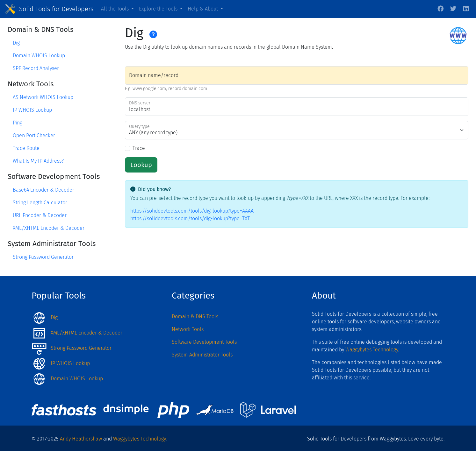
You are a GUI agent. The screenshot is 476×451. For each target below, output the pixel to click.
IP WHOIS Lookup (32, 110)
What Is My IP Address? (38, 161)
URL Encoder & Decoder (40, 215)
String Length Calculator (40, 203)
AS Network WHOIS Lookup (43, 97)
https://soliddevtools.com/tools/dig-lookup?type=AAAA (192, 211)
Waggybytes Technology (372, 350)
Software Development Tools (204, 342)
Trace (139, 148)
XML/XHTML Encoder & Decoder (49, 228)
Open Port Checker (34, 135)
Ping (18, 123)
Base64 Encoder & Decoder (43, 190)
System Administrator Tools (202, 355)
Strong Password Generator (43, 257)
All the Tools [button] (115, 9)
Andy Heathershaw (81, 439)
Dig (16, 43)
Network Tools (188, 329)
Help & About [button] (203, 9)
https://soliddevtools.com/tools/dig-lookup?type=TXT (190, 218)
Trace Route (26, 148)
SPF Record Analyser (36, 68)
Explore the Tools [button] (159, 9)
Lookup (141, 165)
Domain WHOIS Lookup (39, 56)
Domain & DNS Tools (195, 317)
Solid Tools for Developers (56, 9)
